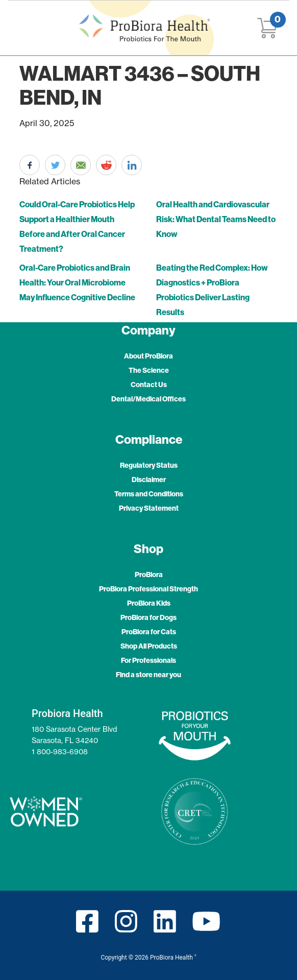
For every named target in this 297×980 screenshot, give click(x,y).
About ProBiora (148, 356)
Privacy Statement (149, 508)
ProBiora (149, 575)
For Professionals (148, 660)
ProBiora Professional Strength (148, 589)
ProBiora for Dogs (148, 617)
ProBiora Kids (149, 603)
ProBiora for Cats (149, 632)
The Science (149, 370)
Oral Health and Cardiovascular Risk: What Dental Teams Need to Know (216, 219)
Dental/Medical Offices (148, 399)
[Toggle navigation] (22, 28)
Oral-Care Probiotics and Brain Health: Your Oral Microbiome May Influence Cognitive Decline (77, 282)
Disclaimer (149, 480)
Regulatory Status (149, 465)
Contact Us (149, 385)
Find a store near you (148, 675)
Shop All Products (149, 646)
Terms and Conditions (149, 494)
